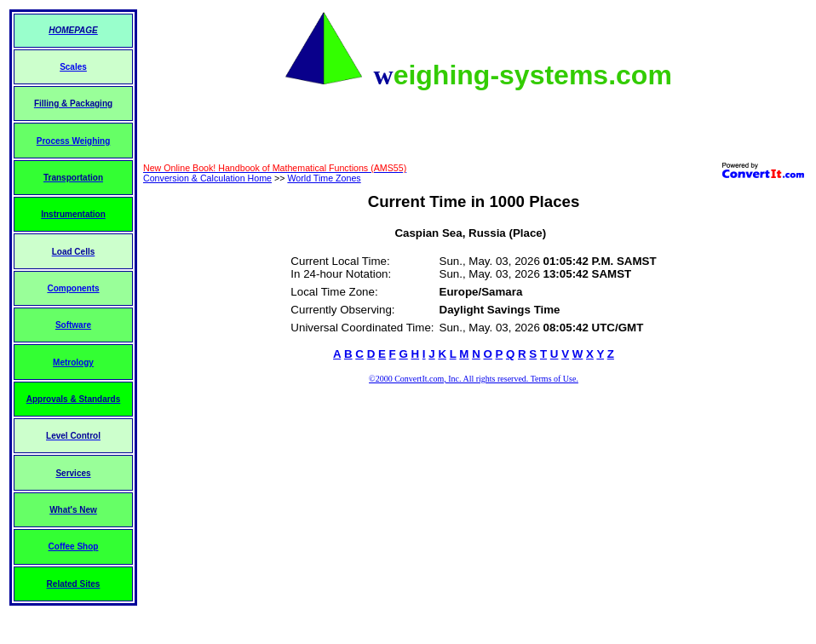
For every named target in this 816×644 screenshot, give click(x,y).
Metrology (73, 362)
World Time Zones (324, 178)
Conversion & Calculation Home (207, 178)
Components (73, 288)
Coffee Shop (74, 546)
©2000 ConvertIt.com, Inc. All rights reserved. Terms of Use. (474, 379)
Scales (73, 67)
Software (73, 325)
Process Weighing (74, 141)
